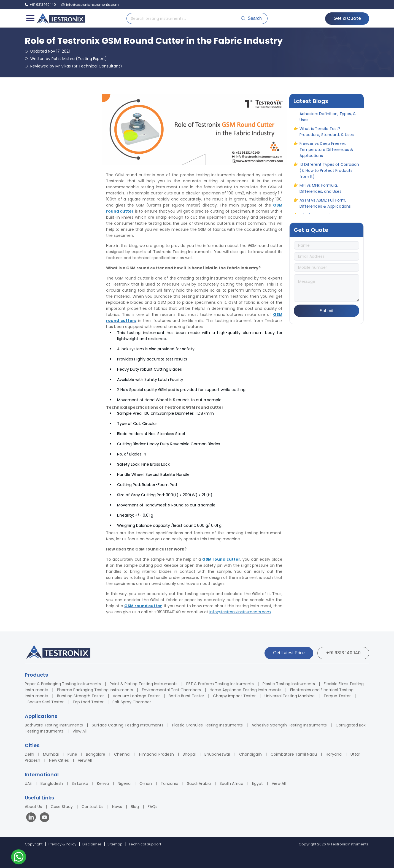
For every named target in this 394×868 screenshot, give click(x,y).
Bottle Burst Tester (186, 696)
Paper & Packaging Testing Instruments (63, 684)
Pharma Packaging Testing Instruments (95, 690)
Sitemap (115, 844)
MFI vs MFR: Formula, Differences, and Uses (320, 192)
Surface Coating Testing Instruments (128, 725)
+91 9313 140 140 (343, 653)
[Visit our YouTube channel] (44, 818)
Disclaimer (92, 844)
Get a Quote (347, 18)
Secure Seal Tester (46, 702)
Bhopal (189, 754)
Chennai (122, 754)
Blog (135, 807)
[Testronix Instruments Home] (61, 18)
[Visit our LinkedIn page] (32, 818)
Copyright (34, 844)
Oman (146, 783)
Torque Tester (337, 696)
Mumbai (51, 754)
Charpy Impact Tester (234, 696)
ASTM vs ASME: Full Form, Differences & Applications (325, 207)
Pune (72, 754)
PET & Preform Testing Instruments (220, 684)
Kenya (103, 783)
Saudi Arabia (199, 783)
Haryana (334, 754)
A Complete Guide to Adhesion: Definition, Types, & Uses (328, 118)
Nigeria (124, 783)
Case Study (62, 807)
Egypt (257, 783)
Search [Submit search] (251, 18)
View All (79, 731)
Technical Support (145, 844)
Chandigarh (250, 754)
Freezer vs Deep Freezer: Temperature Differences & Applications (326, 153)
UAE (28, 783)
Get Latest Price (289, 653)
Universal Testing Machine (290, 696)
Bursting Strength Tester (80, 696)
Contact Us (92, 807)
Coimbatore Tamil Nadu (294, 754)
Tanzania (169, 783)
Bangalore (96, 754)
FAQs (153, 807)
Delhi (29, 754)
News (117, 807)
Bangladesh (52, 783)
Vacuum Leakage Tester (136, 696)
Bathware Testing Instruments (54, 725)
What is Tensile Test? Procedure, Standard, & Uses (327, 135)
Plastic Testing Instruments (289, 684)
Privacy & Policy (62, 844)
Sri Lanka (80, 783)
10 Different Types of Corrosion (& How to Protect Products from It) (329, 174)
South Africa (231, 783)
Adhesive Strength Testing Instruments (289, 725)
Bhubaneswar (217, 754)
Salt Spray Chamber (132, 702)
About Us (33, 807)
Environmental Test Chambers (171, 690)
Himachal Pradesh (156, 754)
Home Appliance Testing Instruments (245, 690)
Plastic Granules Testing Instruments (207, 725)
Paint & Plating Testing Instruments (144, 684)
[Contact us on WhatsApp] (19, 858)
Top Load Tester (88, 702)
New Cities (59, 760)
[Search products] (182, 18)
